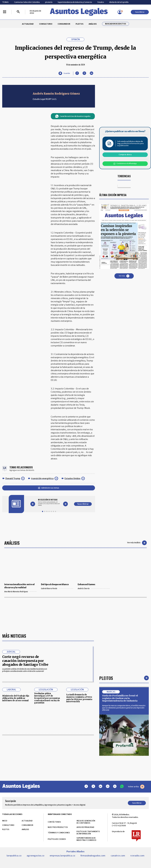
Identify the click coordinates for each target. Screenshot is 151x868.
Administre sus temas (49, 488)
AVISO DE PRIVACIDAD (85, 827)
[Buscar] (18, 12)
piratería (49, 2)
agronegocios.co (35, 856)
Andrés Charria (94, 588)
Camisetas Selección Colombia (27, 2)
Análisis (12, 543)
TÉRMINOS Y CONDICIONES (59, 833)
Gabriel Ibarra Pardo (57, 588)
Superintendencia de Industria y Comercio (75, 2)
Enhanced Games (86, 584)
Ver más (124, 276)
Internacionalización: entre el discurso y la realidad (19, 586)
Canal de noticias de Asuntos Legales (73, 116)
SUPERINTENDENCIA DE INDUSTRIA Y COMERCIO (86, 839)
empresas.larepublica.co (62, 856)
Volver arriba (136, 787)
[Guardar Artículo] (64, 73)
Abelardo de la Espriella (119, 2)
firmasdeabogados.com (93, 856)
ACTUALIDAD (28, 24)
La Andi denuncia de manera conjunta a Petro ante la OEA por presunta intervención (79, 698)
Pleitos (106, 678)
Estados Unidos (72, 478)
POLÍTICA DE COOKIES (57, 839)
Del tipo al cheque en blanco (55, 584)
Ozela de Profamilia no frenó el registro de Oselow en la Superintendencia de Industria (120, 698)
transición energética (42, 478)
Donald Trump (13, 478)
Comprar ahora (125, 155)
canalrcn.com (118, 856)
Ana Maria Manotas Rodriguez (20, 592)
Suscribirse (140, 12)
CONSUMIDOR (64, 24)
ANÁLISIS (93, 24)
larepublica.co (14, 856)
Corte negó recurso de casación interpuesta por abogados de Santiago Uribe (25, 661)
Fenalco (101, 2)
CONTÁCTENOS (54, 822)
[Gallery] (49, 502)
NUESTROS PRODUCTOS (58, 827)
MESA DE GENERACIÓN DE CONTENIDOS (86, 822)
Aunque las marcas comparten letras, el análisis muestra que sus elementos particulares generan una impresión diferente (124, 708)
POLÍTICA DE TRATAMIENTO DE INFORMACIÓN (88, 833)
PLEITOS (79, 24)
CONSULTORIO (46, 24)
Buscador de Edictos (116, 24)
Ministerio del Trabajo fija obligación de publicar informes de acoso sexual (16, 698)
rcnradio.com (137, 856)
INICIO (5, 821)
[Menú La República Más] (5, 12)
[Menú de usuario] (120, 12)
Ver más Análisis (137, 543)
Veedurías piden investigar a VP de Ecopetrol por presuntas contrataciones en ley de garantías (47, 698)
